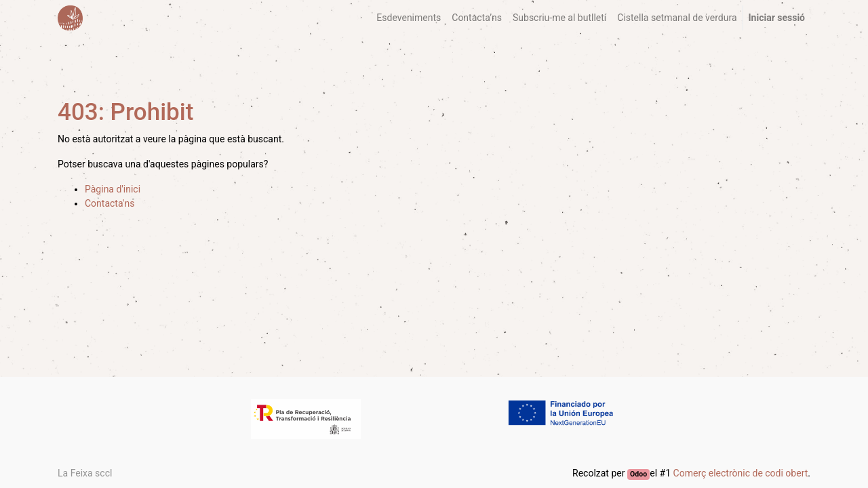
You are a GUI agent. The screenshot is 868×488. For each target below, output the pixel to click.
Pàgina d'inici (113, 189)
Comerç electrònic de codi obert (741, 473)
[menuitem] (409, 18)
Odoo (638, 474)
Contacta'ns (110, 203)
